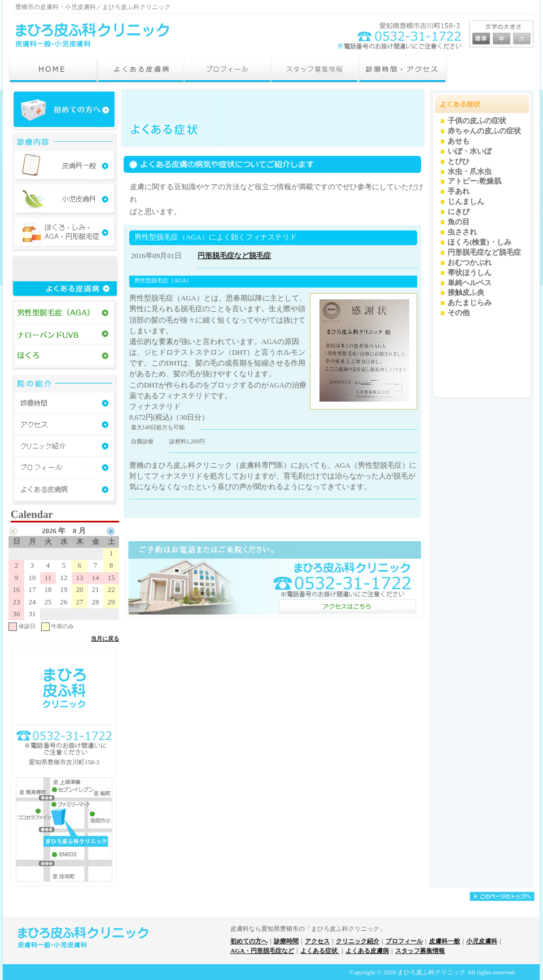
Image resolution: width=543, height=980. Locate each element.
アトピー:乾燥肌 (474, 181)
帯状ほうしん (470, 273)
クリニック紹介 (358, 941)
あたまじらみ (470, 303)
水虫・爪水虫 (470, 172)
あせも (459, 141)
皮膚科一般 (445, 941)
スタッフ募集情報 (420, 951)
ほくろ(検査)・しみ (479, 242)
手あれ (459, 191)
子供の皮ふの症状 (477, 121)
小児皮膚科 (482, 941)
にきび (459, 212)
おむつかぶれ (470, 263)
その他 (459, 313)
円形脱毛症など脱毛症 (234, 256)
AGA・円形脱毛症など (262, 951)
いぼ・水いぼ (470, 151)
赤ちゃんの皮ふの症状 (484, 131)
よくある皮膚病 (367, 951)
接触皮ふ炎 (466, 293)
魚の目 (459, 222)
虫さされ (462, 232)
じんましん (466, 202)
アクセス (317, 941)
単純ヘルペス (470, 283)
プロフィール (404, 941)
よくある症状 (320, 951)
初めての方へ (249, 941)
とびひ (459, 162)
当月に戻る (105, 639)
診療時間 (286, 941)
